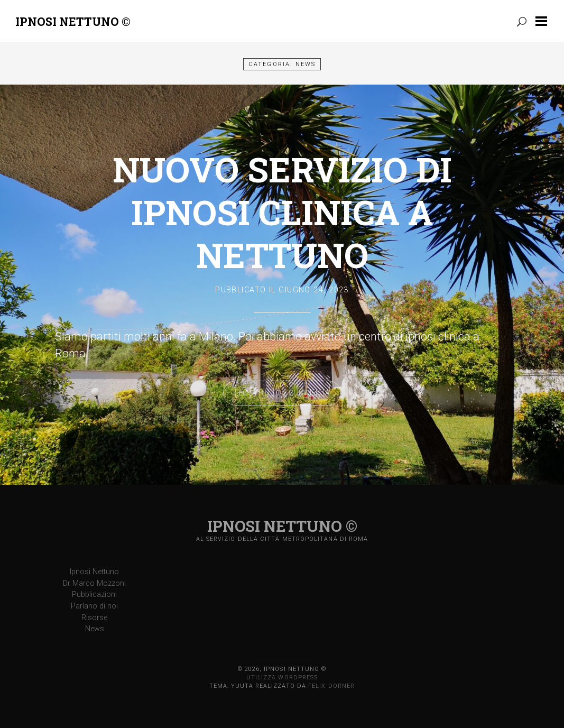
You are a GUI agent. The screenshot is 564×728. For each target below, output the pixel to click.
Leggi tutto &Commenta (282, 393)
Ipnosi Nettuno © (73, 21)
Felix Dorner (331, 686)
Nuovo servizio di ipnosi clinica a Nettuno (282, 212)
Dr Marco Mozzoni (94, 583)
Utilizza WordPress (282, 678)
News (95, 629)
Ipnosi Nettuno (94, 572)
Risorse (94, 618)
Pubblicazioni (94, 595)
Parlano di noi (94, 606)
